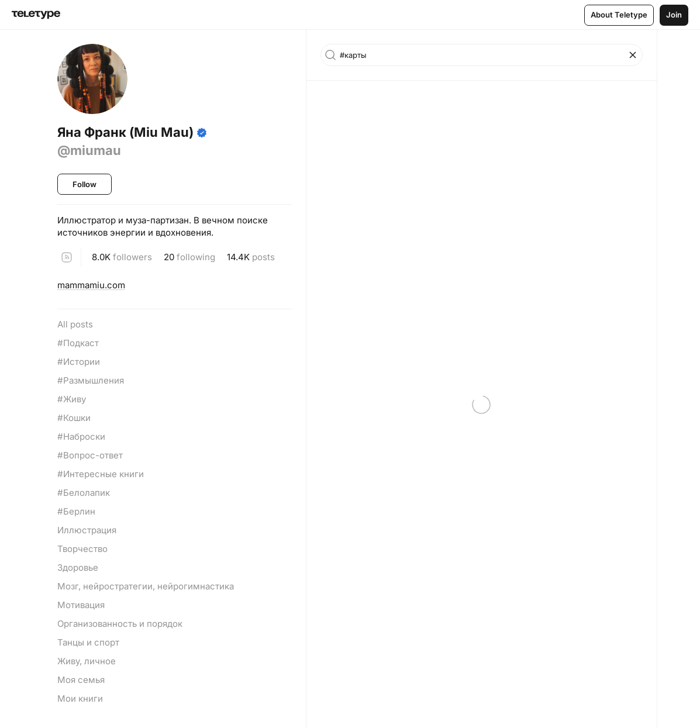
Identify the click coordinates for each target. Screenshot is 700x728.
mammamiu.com (91, 285)
